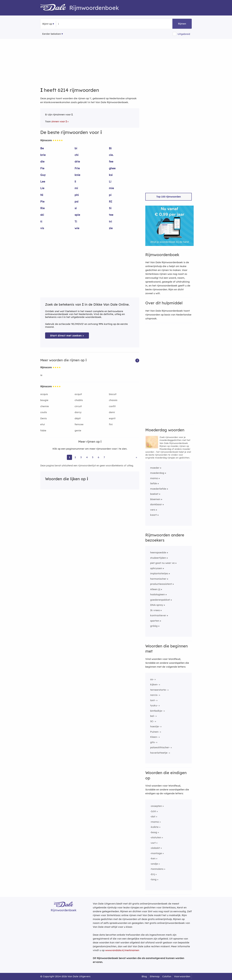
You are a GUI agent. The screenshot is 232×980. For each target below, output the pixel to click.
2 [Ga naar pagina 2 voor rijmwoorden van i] (75, 457)
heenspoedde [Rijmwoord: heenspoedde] (158, 552)
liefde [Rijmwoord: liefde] (154, 483)
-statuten (156, 837)
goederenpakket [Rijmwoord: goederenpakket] (160, 600)
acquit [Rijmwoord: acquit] (78, 394)
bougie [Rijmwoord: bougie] (44, 400)
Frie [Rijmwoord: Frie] (77, 168)
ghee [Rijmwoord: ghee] (112, 168)
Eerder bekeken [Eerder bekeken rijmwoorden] (52, 34)
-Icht (153, 811)
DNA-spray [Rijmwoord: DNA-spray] (157, 605)
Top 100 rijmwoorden (169, 197)
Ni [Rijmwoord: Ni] (42, 195)
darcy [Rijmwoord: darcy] (78, 412)
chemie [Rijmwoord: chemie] (45, 406)
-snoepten (156, 806)
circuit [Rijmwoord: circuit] (78, 406)
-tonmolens (157, 869)
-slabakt (155, 848)
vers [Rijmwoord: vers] (153, 510)
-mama (155, 822)
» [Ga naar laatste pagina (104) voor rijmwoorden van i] (136, 457)
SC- (152, 721)
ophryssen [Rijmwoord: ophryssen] (156, 568)
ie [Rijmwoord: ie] (41, 375)
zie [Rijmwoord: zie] (111, 228)
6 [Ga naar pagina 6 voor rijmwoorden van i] (98, 457)
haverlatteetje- (159, 753)
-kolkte (154, 827)
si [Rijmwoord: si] (76, 208)
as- (152, 679)
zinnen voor (59, 121)
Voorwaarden (182, 976)
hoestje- (155, 726)
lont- (153, 700)
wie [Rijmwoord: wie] (77, 228)
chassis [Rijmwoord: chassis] (113, 400)
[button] (137, 360)
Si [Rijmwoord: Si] (110, 208)
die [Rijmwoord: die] (42, 161)
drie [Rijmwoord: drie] (77, 161)
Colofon (167, 976)
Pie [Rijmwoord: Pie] (42, 201)
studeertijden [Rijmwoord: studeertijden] (158, 558)
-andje (154, 864)
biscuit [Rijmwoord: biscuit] (113, 394)
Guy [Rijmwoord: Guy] (43, 175)
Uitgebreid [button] (184, 34)
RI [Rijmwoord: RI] (111, 201)
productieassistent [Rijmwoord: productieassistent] (161, 584)
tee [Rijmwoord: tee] (111, 215)
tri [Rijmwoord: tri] (110, 221)
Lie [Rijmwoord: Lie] (42, 188)
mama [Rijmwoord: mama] (154, 478)
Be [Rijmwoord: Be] (42, 148)
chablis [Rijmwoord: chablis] (79, 400)
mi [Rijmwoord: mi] (76, 188)
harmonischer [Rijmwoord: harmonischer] (158, 579)
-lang (153, 879)
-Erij (152, 874)
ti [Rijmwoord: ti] (41, 221)
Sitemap (155, 976)
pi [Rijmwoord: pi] (110, 195)
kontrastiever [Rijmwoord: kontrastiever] (158, 615)
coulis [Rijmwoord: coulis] (44, 412)
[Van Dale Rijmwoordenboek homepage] (55, 8)
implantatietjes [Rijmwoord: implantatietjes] (159, 573)
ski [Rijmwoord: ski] (42, 215)
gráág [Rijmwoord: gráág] (154, 626)
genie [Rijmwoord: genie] (78, 430)
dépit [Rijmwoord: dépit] (78, 418)
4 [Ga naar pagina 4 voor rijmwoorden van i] (87, 457)
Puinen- (155, 732)
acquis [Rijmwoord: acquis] (44, 394)
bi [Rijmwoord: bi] (76, 148)
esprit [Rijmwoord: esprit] (112, 418)
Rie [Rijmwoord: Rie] (42, 208)
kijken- (154, 684)
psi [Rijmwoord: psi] (77, 201)
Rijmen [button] (182, 24)
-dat (153, 816)
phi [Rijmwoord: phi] (77, 195)
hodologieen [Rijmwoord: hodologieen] (157, 594)
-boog (154, 832)
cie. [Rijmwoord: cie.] (111, 155)
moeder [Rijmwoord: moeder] (155, 468)
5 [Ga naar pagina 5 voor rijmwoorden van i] (93, 457)
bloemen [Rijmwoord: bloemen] (155, 499)
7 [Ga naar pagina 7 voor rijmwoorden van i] (104, 457)
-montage (156, 853)
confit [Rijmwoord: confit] (112, 406)
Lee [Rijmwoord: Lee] (43, 181)
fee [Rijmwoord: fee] (111, 161)
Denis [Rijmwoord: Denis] (43, 418)
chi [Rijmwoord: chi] (77, 155)
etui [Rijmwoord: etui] (43, 424)
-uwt (153, 843)
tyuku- (154, 705)
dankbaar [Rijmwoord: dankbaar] (156, 504)
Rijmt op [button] (47, 24)
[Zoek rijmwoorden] (74, 24)
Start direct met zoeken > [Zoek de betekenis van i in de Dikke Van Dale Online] (67, 336)
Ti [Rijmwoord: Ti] (76, 221)
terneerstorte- (158, 690)
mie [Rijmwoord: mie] (111, 188)
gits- (153, 742)
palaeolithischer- (160, 747)
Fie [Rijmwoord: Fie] (42, 168)
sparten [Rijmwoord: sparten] (155, 621)
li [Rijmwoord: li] (75, 181)
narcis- (154, 695)
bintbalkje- (157, 711)
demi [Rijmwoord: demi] (112, 412)
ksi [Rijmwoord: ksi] (111, 175)
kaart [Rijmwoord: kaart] (153, 515)
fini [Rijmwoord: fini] (111, 424)
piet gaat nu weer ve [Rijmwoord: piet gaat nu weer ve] (162, 563)
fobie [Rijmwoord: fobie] (43, 430)
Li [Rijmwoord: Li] (110, 181)
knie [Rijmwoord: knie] (77, 175)
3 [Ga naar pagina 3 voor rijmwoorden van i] (81, 457)
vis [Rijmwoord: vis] (42, 228)
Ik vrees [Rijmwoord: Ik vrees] (155, 610)
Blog (144, 976)
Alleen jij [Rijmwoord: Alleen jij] (155, 589)
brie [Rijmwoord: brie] (43, 155)
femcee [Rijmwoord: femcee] (79, 424)
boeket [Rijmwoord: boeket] (154, 494)
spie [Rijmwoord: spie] (77, 215)
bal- (152, 716)
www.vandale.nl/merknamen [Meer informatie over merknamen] (122, 950)
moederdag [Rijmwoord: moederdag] (157, 473)
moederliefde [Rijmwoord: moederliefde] (158, 489)
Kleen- (154, 737)
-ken (153, 858)
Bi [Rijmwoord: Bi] (110, 148)
